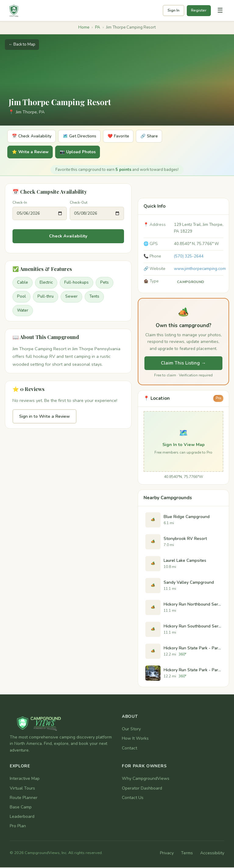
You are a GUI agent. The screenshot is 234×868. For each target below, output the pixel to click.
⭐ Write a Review (32, 152)
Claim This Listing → (183, 364)
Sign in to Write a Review (44, 417)
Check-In (20, 203)
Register (199, 10)
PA (98, 27)
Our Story (131, 730)
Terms (187, 854)
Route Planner (24, 798)
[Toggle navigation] (220, 11)
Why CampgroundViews (146, 779)
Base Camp (21, 808)
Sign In (174, 10)
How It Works (135, 739)
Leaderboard (22, 817)
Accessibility (212, 854)
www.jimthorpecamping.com (200, 269)
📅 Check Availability (34, 136)
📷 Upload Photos (84, 152)
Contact (129, 749)
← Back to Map (22, 44)
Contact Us (133, 798)
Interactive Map (25, 779)
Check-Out (79, 203)
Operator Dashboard (142, 789)
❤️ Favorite (128, 136)
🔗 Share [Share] (162, 136)
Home (84, 27)
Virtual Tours (22, 789)
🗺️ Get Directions (85, 136)
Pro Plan (18, 827)
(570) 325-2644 (189, 257)
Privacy (167, 854)
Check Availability (68, 237)
